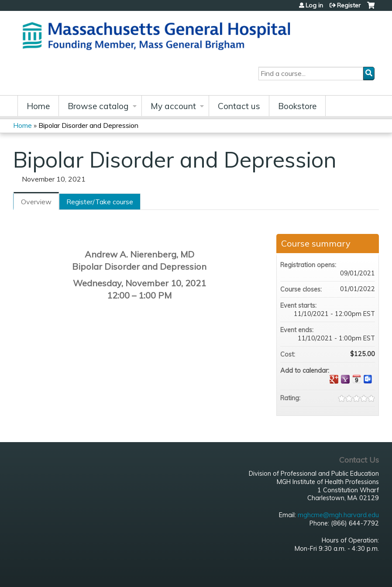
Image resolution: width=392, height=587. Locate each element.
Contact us (239, 106)
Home (38, 106)
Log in (314, 5)
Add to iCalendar (357, 379)
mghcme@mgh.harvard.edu (338, 515)
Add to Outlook (368, 379)
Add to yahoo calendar (345, 379)
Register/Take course (100, 202)
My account (173, 106)
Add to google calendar (334, 379)
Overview (36, 202)
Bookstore (297, 106)
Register (349, 5)
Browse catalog (98, 106)
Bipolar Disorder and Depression (88, 125)
